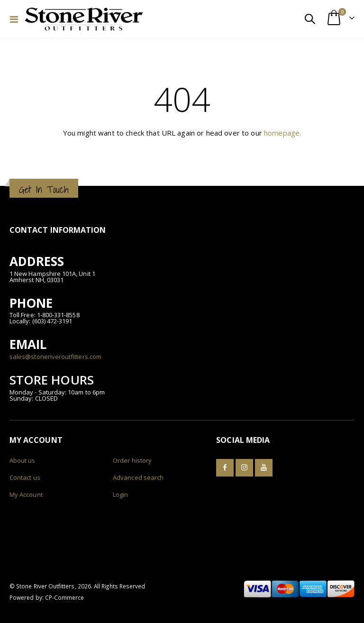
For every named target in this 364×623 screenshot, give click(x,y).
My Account (26, 495)
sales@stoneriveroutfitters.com (55, 357)
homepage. (282, 133)
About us (23, 460)
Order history (132, 460)
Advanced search (138, 477)
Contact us (25, 477)
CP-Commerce (65, 597)
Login (120, 495)
